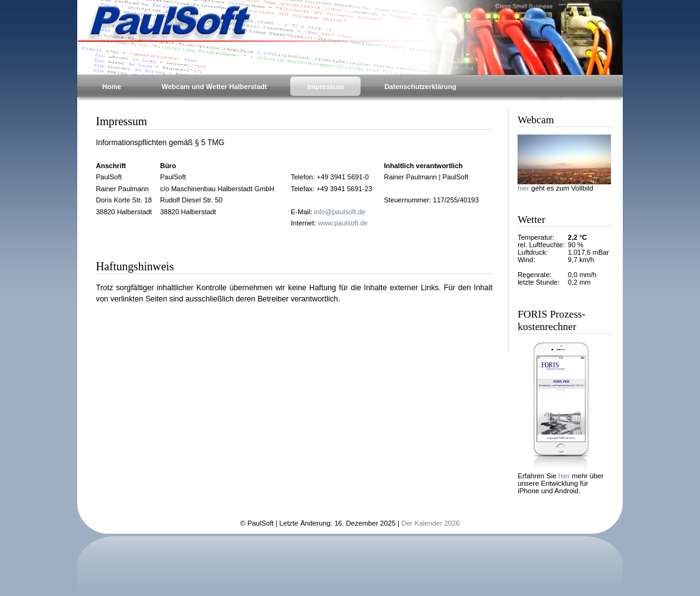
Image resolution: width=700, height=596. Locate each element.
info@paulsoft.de (340, 212)
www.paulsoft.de (343, 223)
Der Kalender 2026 (430, 523)
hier (523, 188)
